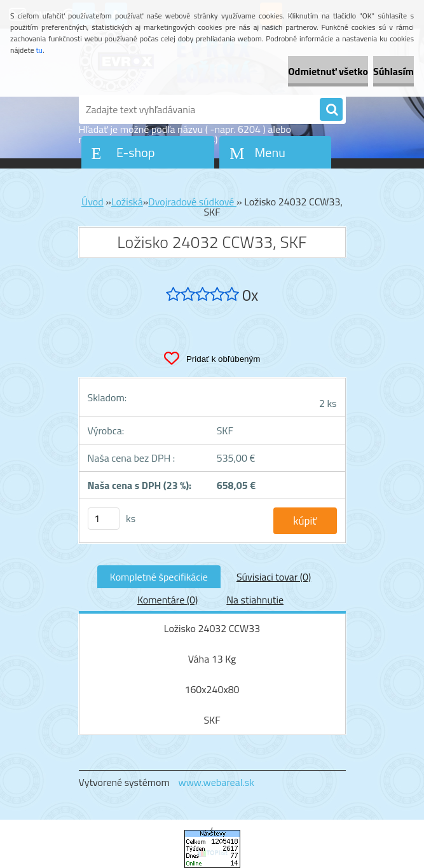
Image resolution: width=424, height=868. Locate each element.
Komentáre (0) (168, 600)
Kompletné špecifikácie (159, 577)
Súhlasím (393, 71)
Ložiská (127, 202)
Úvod (92, 202)
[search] (331, 110)
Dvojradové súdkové (192, 202)
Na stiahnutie (255, 600)
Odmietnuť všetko (328, 71)
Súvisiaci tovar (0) (274, 577)
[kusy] (104, 519)
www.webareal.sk (216, 782)
